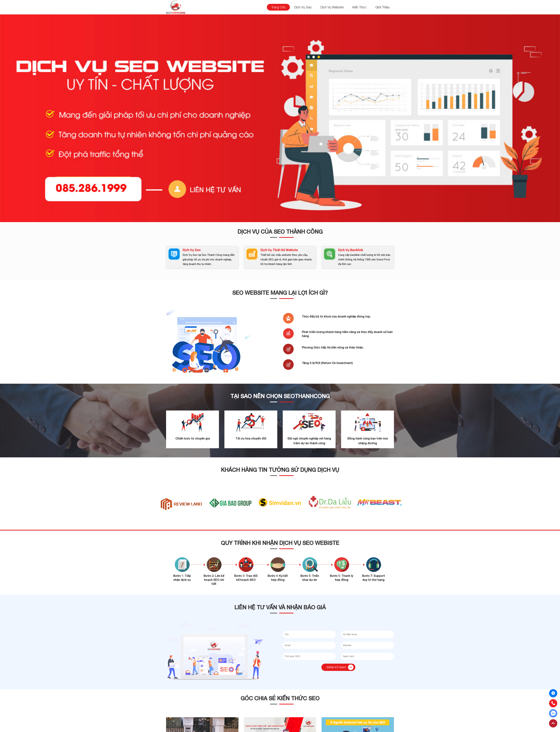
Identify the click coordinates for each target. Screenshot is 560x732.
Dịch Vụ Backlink (351, 250)
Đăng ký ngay (340, 667)
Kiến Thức (359, 7)
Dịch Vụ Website (332, 7)
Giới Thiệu (382, 7)
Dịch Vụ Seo (303, 7)
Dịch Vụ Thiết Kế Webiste (279, 250)
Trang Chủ (278, 7)
